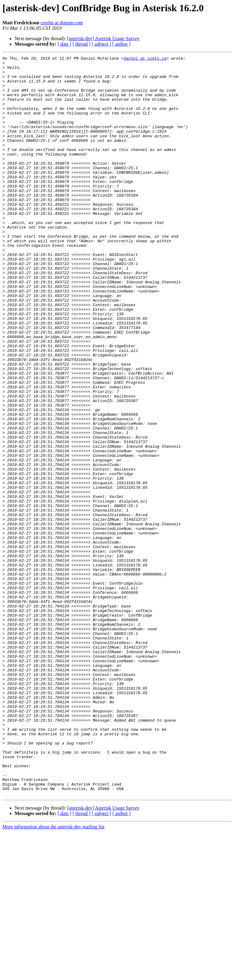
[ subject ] (101, 44)
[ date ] (64, 44)
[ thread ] (82, 44)
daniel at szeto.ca (145, 59)
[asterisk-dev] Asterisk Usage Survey (103, 38)
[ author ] (122, 44)
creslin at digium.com (62, 23)
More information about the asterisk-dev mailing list (53, 975)
